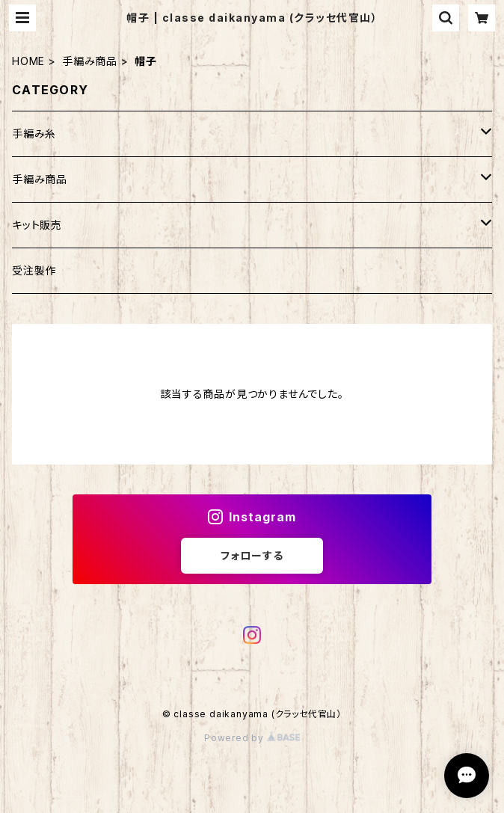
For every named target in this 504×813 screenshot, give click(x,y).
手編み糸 (34, 134)
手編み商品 (90, 61)
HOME (28, 61)
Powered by (252, 738)
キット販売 (37, 225)
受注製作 (34, 270)
